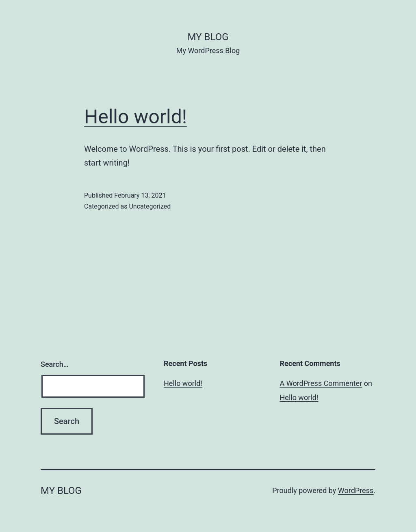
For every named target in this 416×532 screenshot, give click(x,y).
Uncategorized (150, 206)
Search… (55, 364)
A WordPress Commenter (321, 383)
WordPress (356, 490)
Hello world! (135, 117)
